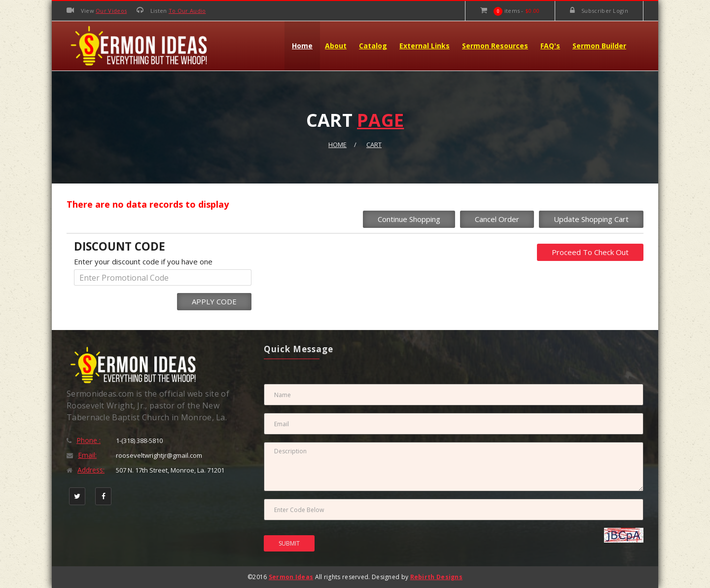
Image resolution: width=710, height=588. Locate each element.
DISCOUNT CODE (120, 246)
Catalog (373, 46)
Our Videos (111, 11)
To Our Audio (187, 11)
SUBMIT (289, 543)
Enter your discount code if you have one (143, 261)
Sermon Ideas (291, 577)
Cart (374, 145)
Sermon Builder (599, 46)
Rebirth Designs (437, 577)
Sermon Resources (495, 46)
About (336, 46)
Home (302, 46)
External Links (425, 46)
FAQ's (550, 46)
